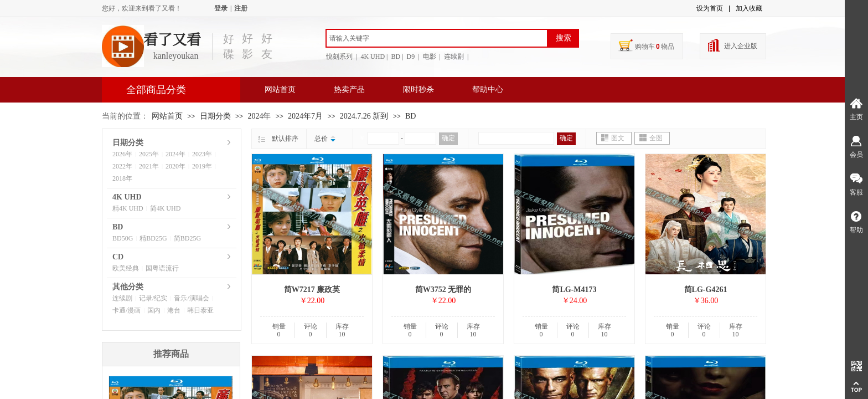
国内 (154, 310)
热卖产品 (349, 89)
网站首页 (280, 89)
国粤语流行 (162, 268)
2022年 (122, 166)
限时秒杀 (418, 89)
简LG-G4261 (706, 290)
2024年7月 (305, 116)
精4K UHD (128, 208)
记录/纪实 (153, 298)
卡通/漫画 (126, 310)
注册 (241, 8)
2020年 (175, 166)
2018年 (122, 178)
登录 (221, 8)
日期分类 (215, 116)
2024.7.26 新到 (364, 116)
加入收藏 (749, 8)
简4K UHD (166, 208)
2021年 (149, 166)
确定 (448, 138)
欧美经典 (126, 268)
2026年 (122, 154)
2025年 (149, 154)
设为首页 (710, 8)
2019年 (202, 166)
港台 (174, 310)
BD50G (123, 238)
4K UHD (127, 197)
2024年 (259, 116)
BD (410, 116)
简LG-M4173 (574, 290)
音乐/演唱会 (191, 298)
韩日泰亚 (200, 310)
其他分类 (128, 287)
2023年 (202, 154)
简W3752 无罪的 (443, 290)
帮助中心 (488, 89)
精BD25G (153, 238)
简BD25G (187, 238)
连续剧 (122, 298)
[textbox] (437, 38)
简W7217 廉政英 (312, 290)
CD (118, 257)
